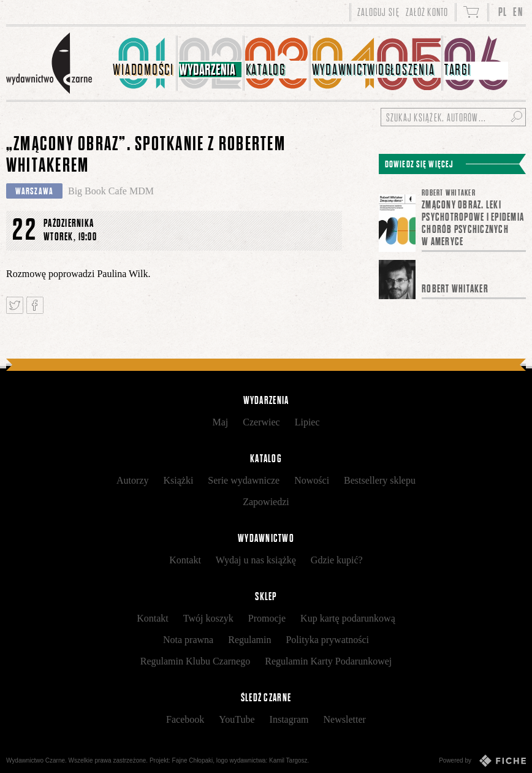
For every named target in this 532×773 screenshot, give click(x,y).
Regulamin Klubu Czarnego (196, 661)
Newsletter (345, 719)
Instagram (289, 719)
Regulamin (249, 640)
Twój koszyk (208, 618)
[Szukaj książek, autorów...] (453, 117)
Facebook (185, 719)
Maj (220, 422)
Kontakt (185, 560)
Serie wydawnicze (244, 480)
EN (518, 12)
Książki (178, 480)
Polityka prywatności (327, 640)
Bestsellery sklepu (380, 480)
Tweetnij (15, 305)
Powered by (482, 761)
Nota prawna (188, 640)
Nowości (312, 480)
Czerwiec (261, 422)
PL (503, 12)
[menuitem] (145, 63)
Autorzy (132, 480)
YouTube (237, 719)
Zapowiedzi (266, 502)
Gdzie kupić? (337, 560)
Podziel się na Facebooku (35, 305)
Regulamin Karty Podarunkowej (328, 661)
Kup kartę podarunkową (348, 618)
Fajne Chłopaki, (193, 760)
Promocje (267, 618)
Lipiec (307, 422)
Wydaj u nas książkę (256, 560)
